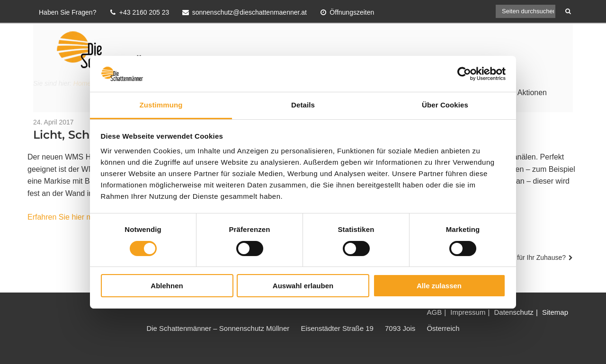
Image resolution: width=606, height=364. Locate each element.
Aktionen (532, 93)
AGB (434, 312)
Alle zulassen (439, 286)
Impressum (468, 312)
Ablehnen (167, 286)
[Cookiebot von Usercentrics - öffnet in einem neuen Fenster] (464, 74)
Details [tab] (303, 105)
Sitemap (555, 312)
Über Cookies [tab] (445, 105)
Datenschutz (513, 312)
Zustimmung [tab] (161, 105)
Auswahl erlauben (303, 286)
